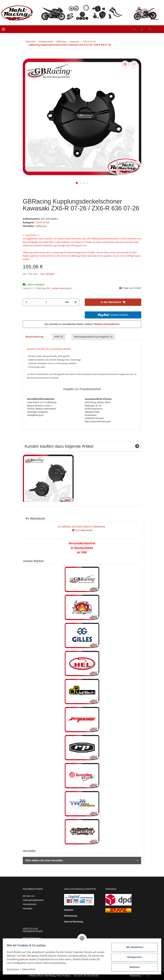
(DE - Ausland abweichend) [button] (59, 288)
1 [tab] (77, 183)
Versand (50, 274)
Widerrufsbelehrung (32, 938)
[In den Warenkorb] (25, 56)
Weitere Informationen (107, 324)
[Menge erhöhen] (75, 302)
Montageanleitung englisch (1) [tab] (93, 337)
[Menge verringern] (27, 302)
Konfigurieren (133, 957)
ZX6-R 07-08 (42, 222)
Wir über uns (29, 896)
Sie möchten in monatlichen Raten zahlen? (82, 324)
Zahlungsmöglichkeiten (33, 900)
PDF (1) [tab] (59, 337)
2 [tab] (80, 183)
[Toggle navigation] (3, 29)
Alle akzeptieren (133, 947)
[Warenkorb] (155, 29)
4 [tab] (87, 183)
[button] (134, 29)
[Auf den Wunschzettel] (134, 64)
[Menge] (46, 302)
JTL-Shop (146, 976)
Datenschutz (30, 969)
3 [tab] (84, 183)
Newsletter (28, 909)
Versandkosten (30, 904)
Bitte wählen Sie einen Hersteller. (44, 860)
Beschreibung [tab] (34, 337)
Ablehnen (133, 967)
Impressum (14, 969)
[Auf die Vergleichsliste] (125, 64)
